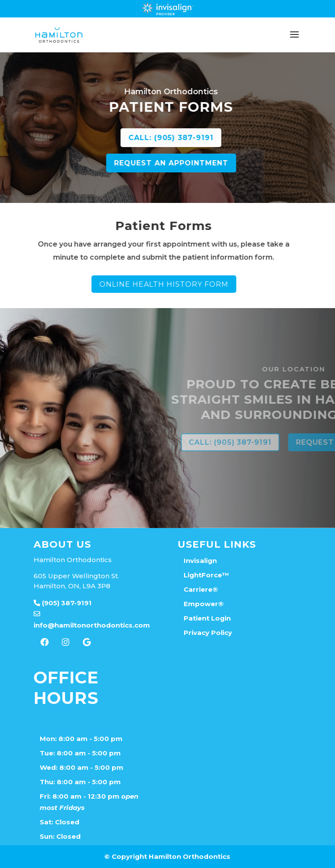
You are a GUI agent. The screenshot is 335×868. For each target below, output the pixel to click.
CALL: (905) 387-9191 (218, 138)
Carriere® (201, 589)
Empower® (204, 604)
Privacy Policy (208, 633)
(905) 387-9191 (63, 603)
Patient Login (207, 618)
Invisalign (200, 561)
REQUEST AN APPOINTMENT (218, 163)
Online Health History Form (117, 284)
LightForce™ (206, 575)
